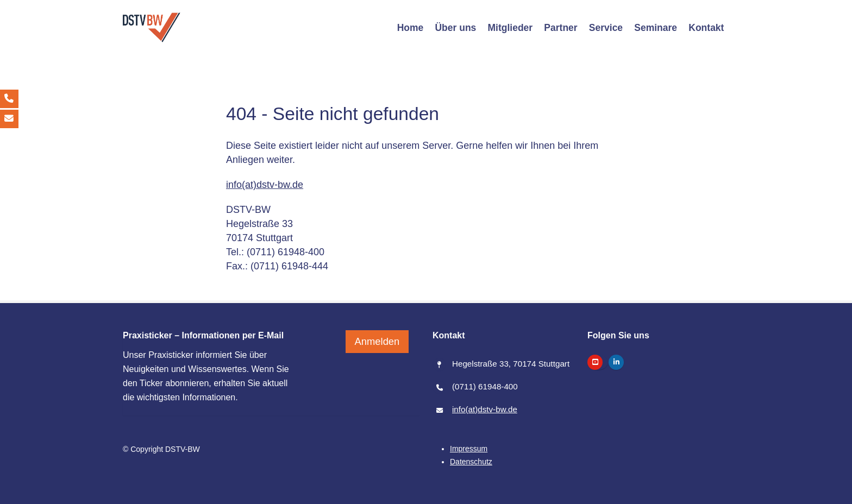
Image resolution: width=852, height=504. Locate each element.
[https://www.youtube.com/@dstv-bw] (595, 362)
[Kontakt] (706, 28)
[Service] (606, 28)
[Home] (410, 28)
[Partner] (561, 28)
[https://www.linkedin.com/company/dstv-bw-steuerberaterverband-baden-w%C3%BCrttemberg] (616, 362)
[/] (152, 27)
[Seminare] (656, 28)
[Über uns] (456, 28)
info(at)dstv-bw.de (265, 185)
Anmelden (377, 339)
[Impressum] (469, 449)
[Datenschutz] (471, 462)
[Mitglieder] (510, 28)
